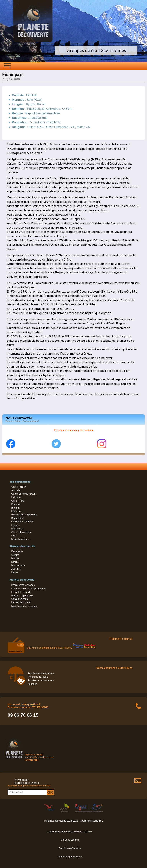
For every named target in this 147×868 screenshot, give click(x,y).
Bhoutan (16, 508)
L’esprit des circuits (21, 592)
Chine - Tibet (18, 501)
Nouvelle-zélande (20, 539)
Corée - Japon (19, 487)
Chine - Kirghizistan (21, 532)
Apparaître (98, 821)
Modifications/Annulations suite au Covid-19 (70, 831)
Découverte (17, 551)
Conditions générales (70, 848)
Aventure (16, 569)
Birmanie (16, 504)
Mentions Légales (70, 840)
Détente (15, 562)
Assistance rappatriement (41, 680)
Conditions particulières (70, 857)
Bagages (32, 684)
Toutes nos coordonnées (74, 430)
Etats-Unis (17, 511)
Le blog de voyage (21, 602)
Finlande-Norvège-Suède (24, 515)
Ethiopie (16, 525)
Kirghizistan (17, 518)
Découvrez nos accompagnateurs (29, 589)
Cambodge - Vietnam (22, 522)
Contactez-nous (19, 599)
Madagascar (18, 529)
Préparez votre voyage (23, 585)
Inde (14, 536)
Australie (16, 490)
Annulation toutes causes (41, 673)
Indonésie (16, 497)
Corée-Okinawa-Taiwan (23, 494)
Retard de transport (38, 677)
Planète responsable (22, 596)
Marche (15, 558)
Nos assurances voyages (24, 606)
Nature (15, 572)
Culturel (15, 555)
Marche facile (18, 565)
